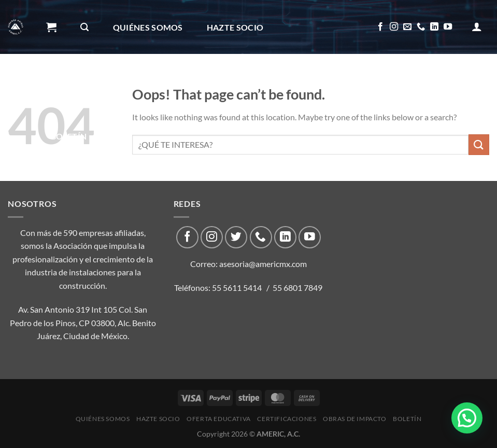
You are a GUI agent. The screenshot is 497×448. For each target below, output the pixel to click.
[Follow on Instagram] (394, 27)
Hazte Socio (235, 27)
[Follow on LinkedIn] (434, 27)
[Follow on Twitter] (236, 237)
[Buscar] (84, 27)
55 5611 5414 (237, 288)
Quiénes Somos (148, 27)
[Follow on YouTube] (448, 27)
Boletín (69, 136)
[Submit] (479, 144)
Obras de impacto (301, 82)
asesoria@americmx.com (263, 264)
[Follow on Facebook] (380, 27)
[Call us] (421, 27)
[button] (467, 418)
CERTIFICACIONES (195, 82)
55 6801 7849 (297, 288)
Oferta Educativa (92, 82)
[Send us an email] (407, 27)
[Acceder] (477, 26)
